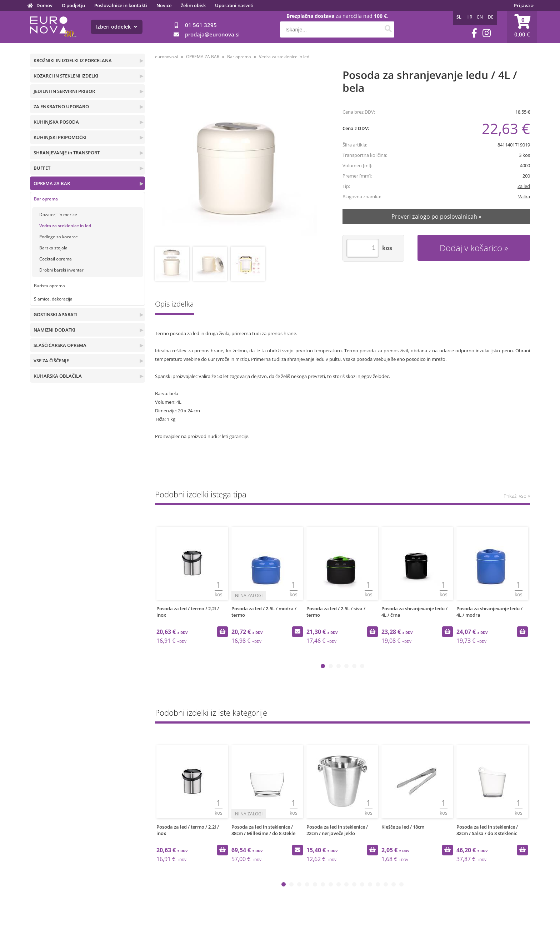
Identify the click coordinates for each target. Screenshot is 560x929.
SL (459, 17)
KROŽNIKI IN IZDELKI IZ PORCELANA (73, 60)
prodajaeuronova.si (212, 34)
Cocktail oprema (56, 259)
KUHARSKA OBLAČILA (58, 376)
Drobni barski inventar (61, 270)
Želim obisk (193, 5)
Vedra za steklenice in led (65, 226)
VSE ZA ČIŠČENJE (51, 361)
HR (469, 17)
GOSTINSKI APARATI (56, 314)
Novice (164, 5)
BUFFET (42, 168)
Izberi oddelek (117, 27)
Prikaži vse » (517, 496)
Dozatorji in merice (58, 215)
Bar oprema (46, 199)
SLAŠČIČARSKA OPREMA (60, 345)
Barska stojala (53, 248)
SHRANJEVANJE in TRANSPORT (67, 153)
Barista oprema (49, 286)
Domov (44, 5)
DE (491, 17)
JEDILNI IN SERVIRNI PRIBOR (64, 91)
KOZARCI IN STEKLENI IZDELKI (66, 76)
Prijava (524, 5)
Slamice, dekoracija (53, 299)
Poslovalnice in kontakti (121, 5)
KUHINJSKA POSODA (56, 122)
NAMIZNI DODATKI (54, 330)
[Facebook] (474, 33)
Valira (524, 197)
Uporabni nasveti (234, 5)
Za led (524, 186)
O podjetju (73, 5)
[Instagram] (487, 33)
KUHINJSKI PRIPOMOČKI (60, 137)
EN (480, 17)
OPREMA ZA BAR (52, 183)
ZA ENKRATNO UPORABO (61, 106)
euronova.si (167, 57)
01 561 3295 (201, 25)
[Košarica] (522, 27)
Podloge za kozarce (59, 237)
